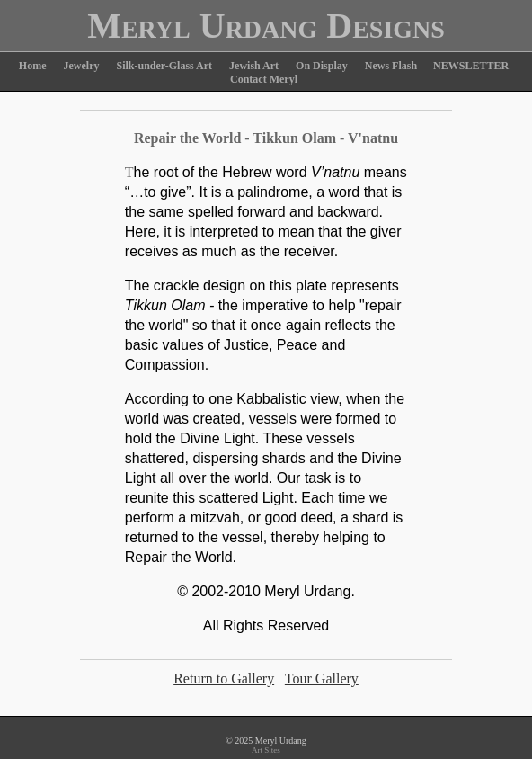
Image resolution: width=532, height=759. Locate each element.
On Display (322, 66)
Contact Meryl (264, 79)
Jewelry (82, 66)
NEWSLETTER (471, 66)
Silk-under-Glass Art (165, 66)
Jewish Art (254, 66)
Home (33, 66)
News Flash (392, 66)
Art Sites (266, 750)
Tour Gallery (322, 679)
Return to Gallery (224, 679)
